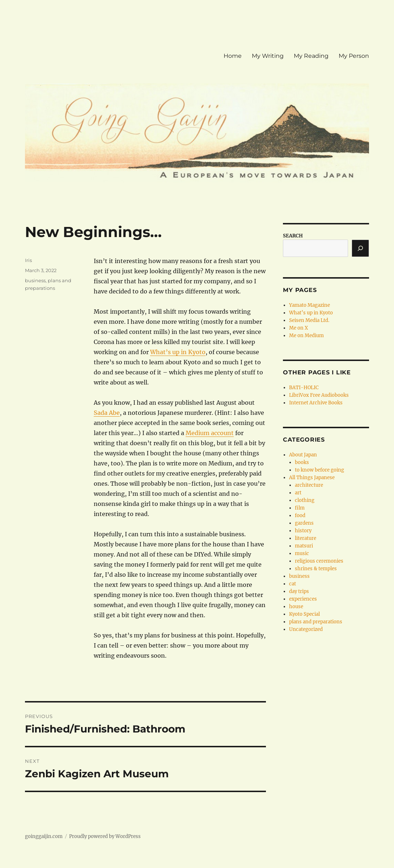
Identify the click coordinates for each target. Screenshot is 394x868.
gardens (304, 523)
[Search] (360, 248)
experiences (303, 599)
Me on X (298, 328)
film (300, 508)
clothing (305, 500)
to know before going (319, 470)
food (300, 515)
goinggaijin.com (44, 836)
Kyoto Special (304, 614)
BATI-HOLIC (304, 388)
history (303, 531)
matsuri (304, 546)
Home (233, 56)
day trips (299, 591)
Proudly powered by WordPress (105, 836)
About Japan (303, 455)
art (298, 493)
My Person (354, 56)
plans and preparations (316, 622)
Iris (28, 260)
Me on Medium (306, 336)
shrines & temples (316, 569)
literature (306, 538)
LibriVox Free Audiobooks (319, 395)
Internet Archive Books (316, 403)
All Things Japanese (312, 478)
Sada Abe (107, 413)
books (302, 462)
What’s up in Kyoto (178, 352)
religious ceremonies (319, 561)
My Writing (268, 56)
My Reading (311, 56)
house (296, 607)
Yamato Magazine (310, 305)
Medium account (210, 433)
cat (293, 584)
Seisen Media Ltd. (309, 320)
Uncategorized (306, 629)
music (302, 553)
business (35, 280)
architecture (309, 485)
